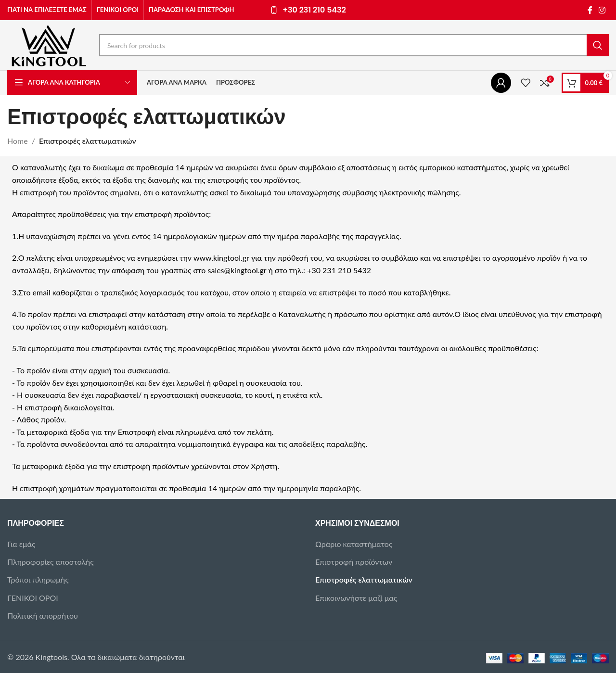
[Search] (354, 45)
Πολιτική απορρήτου (43, 616)
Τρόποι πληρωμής (38, 579)
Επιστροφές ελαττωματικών (364, 579)
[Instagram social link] (602, 10)
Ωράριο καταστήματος (354, 544)
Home (18, 141)
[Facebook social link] (590, 10)
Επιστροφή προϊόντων (354, 562)
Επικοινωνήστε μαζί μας (356, 598)
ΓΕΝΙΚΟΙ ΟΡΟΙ (33, 598)
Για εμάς (21, 544)
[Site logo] (48, 44)
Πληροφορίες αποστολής (51, 562)
